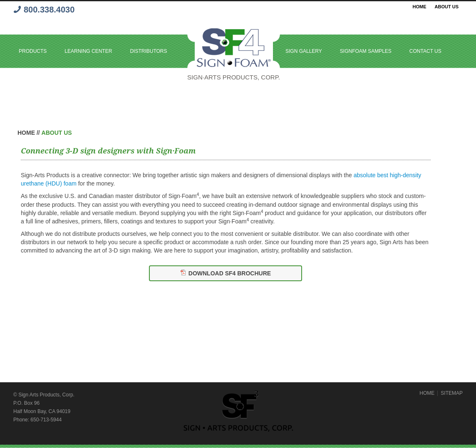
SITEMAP (452, 393)
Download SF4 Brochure (230, 273)
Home (420, 7)
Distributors (148, 51)
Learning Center (88, 51)
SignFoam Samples (366, 51)
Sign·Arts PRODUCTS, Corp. (234, 77)
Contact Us (425, 51)
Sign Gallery (304, 51)
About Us (447, 7)
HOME (427, 393)
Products (33, 51)
